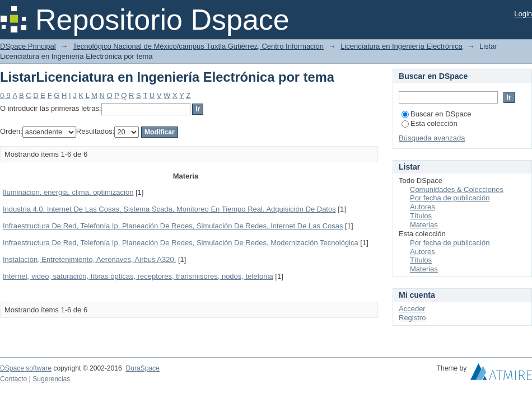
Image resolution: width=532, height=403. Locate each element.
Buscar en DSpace (436, 114)
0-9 (5, 95)
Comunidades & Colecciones (457, 189)
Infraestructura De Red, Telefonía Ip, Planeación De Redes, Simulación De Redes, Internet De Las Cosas (173, 226)
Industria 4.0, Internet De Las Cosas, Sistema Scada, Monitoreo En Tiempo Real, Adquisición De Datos (169, 209)
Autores (423, 207)
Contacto (13, 379)
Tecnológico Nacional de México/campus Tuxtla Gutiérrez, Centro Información (198, 46)
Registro (412, 318)
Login (523, 14)
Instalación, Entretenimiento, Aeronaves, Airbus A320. (89, 259)
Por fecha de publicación (450, 198)
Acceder (412, 309)
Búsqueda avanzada (432, 138)
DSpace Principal (28, 46)
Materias (424, 225)
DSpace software (26, 368)
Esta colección (430, 123)
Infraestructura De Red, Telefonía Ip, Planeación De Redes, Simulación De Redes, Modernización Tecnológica (181, 243)
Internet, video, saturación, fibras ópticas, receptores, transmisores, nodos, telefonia (138, 276)
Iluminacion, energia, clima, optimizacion (68, 192)
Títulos (421, 216)
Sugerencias (51, 379)
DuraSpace (142, 368)
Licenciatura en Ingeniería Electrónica (402, 46)
